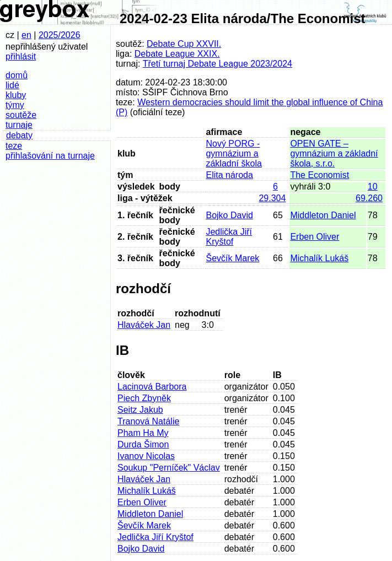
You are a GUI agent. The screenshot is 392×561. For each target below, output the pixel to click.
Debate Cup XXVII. (184, 44)
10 (373, 187)
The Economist (319, 175)
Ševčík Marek (232, 258)
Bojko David (229, 215)
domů (17, 75)
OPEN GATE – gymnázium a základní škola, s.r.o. (334, 153)
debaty (19, 135)
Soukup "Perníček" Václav (169, 468)
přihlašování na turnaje (50, 156)
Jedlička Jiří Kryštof (229, 237)
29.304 (272, 198)
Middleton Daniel (323, 215)
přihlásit (21, 56)
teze (14, 146)
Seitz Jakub (140, 410)
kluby (16, 95)
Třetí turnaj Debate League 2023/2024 (218, 64)
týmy (15, 105)
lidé (12, 85)
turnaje (19, 125)
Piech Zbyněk (144, 398)
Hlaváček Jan (144, 325)
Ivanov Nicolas (146, 456)
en (26, 35)
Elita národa (229, 175)
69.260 (369, 198)
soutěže (21, 115)
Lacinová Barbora (152, 387)
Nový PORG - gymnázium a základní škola (233, 153)
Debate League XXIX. (177, 54)
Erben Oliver (315, 237)
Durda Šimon (143, 444)
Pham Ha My (143, 433)
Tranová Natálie (148, 421)
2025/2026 (60, 35)
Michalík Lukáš (319, 258)
